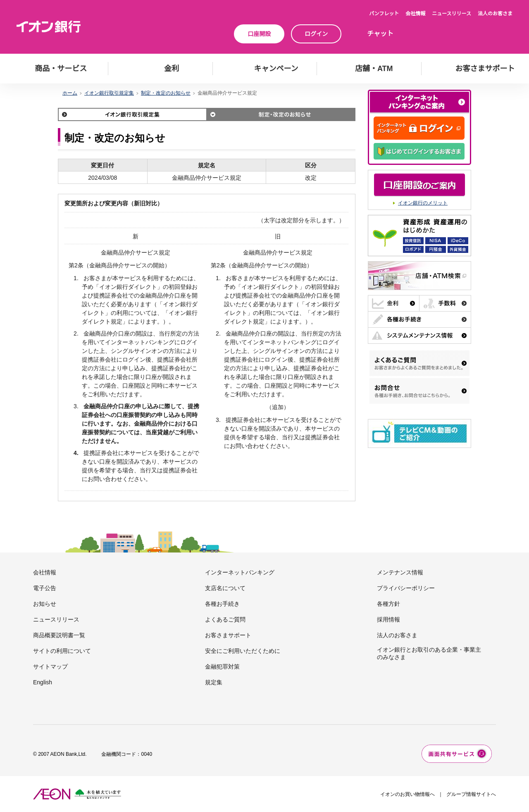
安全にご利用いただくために (243, 651)
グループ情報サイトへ (471, 794)
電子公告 (45, 588)
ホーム (70, 93)
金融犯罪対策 (222, 667)
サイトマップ (50, 667)
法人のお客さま (495, 14)
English (43, 682)
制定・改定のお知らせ (166, 93)
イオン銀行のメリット (423, 203)
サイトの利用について (62, 651)
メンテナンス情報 (400, 572)
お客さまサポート (228, 635)
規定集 (214, 682)
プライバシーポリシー (406, 588)
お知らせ (45, 604)
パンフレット (384, 14)
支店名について (225, 588)
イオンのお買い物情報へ (407, 794)
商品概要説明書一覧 (59, 635)
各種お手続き (222, 604)
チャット (380, 34)
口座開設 (259, 34)
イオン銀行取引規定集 (109, 93)
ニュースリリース (452, 14)
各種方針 (388, 604)
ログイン (316, 34)
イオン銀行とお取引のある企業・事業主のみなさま (429, 653)
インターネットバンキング (240, 572)
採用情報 (388, 619)
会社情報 (415, 14)
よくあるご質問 (225, 619)
